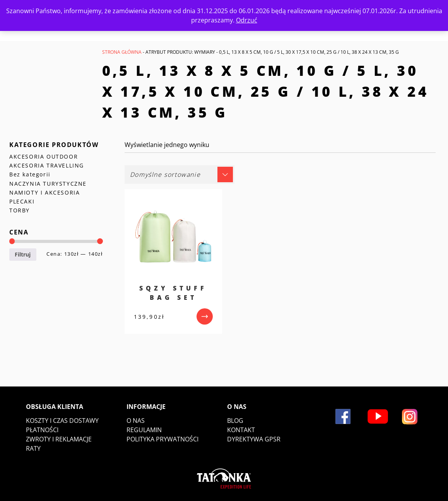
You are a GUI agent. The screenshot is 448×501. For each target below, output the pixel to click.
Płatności (42, 430)
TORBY (20, 210)
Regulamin (144, 430)
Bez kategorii (30, 174)
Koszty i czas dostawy (62, 421)
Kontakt (241, 430)
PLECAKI (22, 201)
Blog (235, 421)
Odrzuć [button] (247, 20)
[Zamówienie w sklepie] (180, 174)
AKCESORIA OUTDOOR (44, 156)
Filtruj (23, 254)
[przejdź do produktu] (205, 316)
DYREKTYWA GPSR (254, 439)
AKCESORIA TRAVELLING (47, 165)
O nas (136, 421)
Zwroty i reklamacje (59, 439)
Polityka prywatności (162, 439)
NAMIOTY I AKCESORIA (44, 192)
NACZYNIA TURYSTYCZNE (48, 184)
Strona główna (122, 52)
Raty (33, 448)
